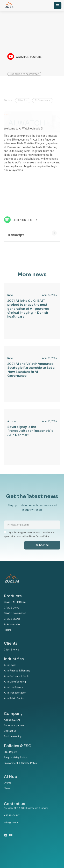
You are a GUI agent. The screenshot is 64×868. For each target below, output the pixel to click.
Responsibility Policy (15, 762)
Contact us (10, 735)
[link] (32, 315)
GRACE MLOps (12, 623)
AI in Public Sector (14, 703)
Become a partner (14, 730)
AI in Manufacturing (15, 686)
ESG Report (10, 756)
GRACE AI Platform (15, 606)
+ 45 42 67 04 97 (12, 820)
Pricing (8, 634)
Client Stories (11, 654)
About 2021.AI (12, 724)
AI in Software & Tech (16, 681)
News (7, 793)
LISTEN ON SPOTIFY (25, 224)
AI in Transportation (15, 697)
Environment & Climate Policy (20, 767)
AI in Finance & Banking (17, 675)
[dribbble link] (11, 839)
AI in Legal (10, 669)
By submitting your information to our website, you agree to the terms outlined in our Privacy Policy (30, 539)
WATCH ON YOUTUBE (29, 57)
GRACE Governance (15, 617)
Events (8, 787)
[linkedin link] (6, 839)
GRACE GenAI (12, 612)
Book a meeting (13, 741)
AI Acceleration (13, 629)
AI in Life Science (14, 692)
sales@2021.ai (11, 827)
